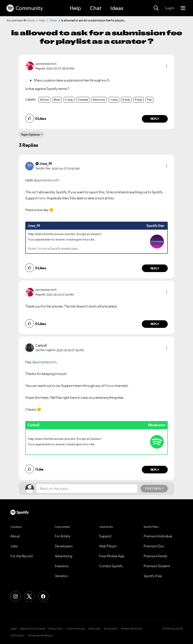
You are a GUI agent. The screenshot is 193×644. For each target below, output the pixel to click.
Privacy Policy (56, 629)
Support (105, 536)
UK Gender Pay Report (40, 636)
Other (53, 20)
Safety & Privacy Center (33, 629)
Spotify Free (153, 576)
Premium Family (156, 556)
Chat (96, 8)
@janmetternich (46, 180)
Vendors (61, 576)
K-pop (126, 100)
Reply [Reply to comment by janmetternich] (155, 119)
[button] (167, 66)
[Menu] (183, 8)
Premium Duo (154, 546)
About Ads (94, 629)
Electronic (99, 100)
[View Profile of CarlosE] (41, 345)
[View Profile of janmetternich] (46, 64)
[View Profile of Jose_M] (46, 163)
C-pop (69, 100)
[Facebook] (43, 596)
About (15, 536)
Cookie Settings (76, 629)
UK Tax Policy (17, 636)
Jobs (14, 546)
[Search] (156, 8)
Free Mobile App (112, 556)
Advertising (64, 556)
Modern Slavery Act (131, 629)
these (110, 386)
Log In (170, 8)
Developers (64, 546)
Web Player (108, 546)
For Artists (63, 536)
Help (75, 8)
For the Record (21, 556)
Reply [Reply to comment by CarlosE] (155, 470)
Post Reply (154, 489)
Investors (62, 566)
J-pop (114, 100)
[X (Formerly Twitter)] (29, 596)
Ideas (117, 8)
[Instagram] (16, 596)
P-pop (139, 100)
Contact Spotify (111, 566)
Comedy (83, 100)
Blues (57, 100)
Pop (149, 100)
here (42, 198)
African (44, 100)
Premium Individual (158, 536)
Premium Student (157, 566)
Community (25, 8)
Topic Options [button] (30, 135)
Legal (13, 629)
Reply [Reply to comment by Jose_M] (155, 268)
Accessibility (111, 629)
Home (31, 20)
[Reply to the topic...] (87, 489)
